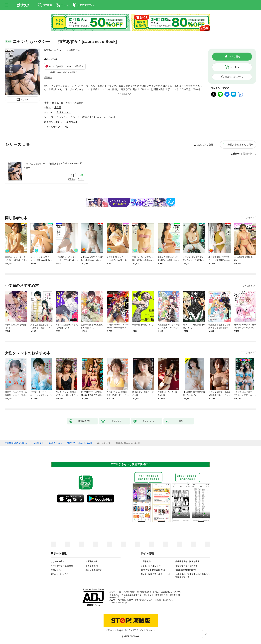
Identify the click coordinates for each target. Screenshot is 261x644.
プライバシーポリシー (150, 566)
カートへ (235, 67)
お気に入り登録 (205, 145)
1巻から (236, 154)
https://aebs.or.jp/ (119, 603)
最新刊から (249, 154)
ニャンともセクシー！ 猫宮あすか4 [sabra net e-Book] (53, 163)
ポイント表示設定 (94, 570)
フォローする (78, 50)
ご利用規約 (145, 562)
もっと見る (247, 218)
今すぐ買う (235, 57)
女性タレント (64, 112)
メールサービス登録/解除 (62, 566)
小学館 (58, 107)
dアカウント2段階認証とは (153, 570)
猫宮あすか (50, 50)
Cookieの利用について (186, 570)
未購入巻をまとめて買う (240, 145)
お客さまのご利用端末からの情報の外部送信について (192, 576)
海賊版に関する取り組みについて (155, 574)
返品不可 (48, 78)
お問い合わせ (57, 570)
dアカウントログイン (60, 574)
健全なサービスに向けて (186, 566)
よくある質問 (92, 566)
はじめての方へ (58, 562)
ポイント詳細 (74, 66)
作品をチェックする (234, 77)
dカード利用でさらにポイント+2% (60, 72)
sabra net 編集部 (67, 50)
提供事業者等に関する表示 (187, 562)
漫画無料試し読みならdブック (16, 443)
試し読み (25, 99)
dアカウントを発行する (118, 630)
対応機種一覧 (92, 562)
